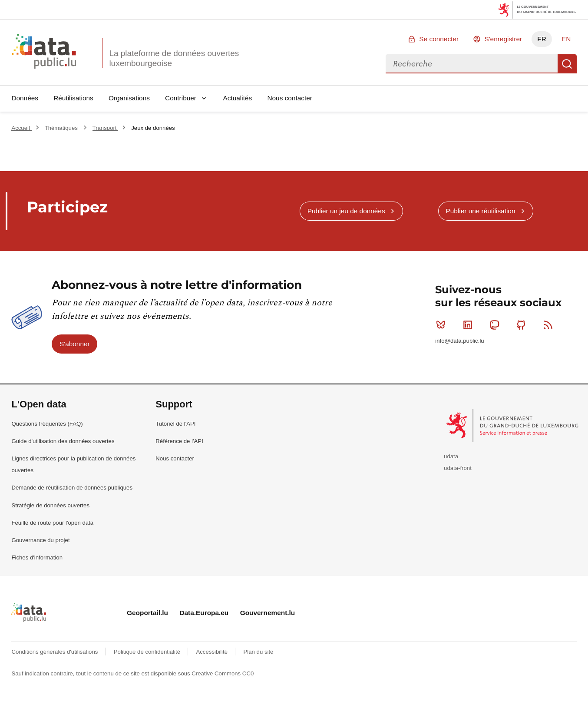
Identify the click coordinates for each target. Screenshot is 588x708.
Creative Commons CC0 (223, 673)
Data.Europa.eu (204, 613)
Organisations (129, 98)
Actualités (238, 98)
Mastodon (496, 325)
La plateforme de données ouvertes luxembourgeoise (174, 58)
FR (542, 39)
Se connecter (439, 39)
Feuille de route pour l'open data (52, 523)
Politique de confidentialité (148, 652)
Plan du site (258, 652)
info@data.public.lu (459, 341)
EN (566, 39)
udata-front (458, 468)
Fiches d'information (37, 557)
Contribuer (181, 98)
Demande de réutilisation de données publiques (72, 488)
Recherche (567, 64)
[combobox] (472, 64)
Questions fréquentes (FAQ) (47, 424)
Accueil (21, 128)
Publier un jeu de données (346, 211)
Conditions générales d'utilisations (55, 652)
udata (451, 456)
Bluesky (443, 325)
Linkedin (470, 325)
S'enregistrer (503, 39)
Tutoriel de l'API (175, 424)
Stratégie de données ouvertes (50, 505)
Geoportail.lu (147, 613)
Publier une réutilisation (480, 211)
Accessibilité (212, 652)
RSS (550, 325)
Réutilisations (73, 98)
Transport (106, 128)
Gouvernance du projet (40, 540)
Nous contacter (290, 98)
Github (523, 325)
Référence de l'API (179, 441)
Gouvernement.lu (268, 613)
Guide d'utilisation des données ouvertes (63, 441)
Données (25, 98)
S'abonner (75, 344)
